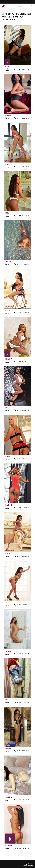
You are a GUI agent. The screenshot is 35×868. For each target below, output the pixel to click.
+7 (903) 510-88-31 (23, 605)
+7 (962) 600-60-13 (23, 362)
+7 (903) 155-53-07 (23, 702)
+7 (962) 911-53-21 (23, 751)
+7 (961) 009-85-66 (23, 654)
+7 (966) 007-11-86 (23, 216)
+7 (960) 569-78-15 (23, 459)
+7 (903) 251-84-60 (23, 508)
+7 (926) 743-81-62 (23, 313)
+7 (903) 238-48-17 (23, 118)
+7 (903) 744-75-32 (23, 410)
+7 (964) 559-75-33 (23, 167)
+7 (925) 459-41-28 (23, 800)
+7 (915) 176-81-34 (23, 264)
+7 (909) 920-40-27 (23, 848)
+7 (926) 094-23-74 (23, 70)
